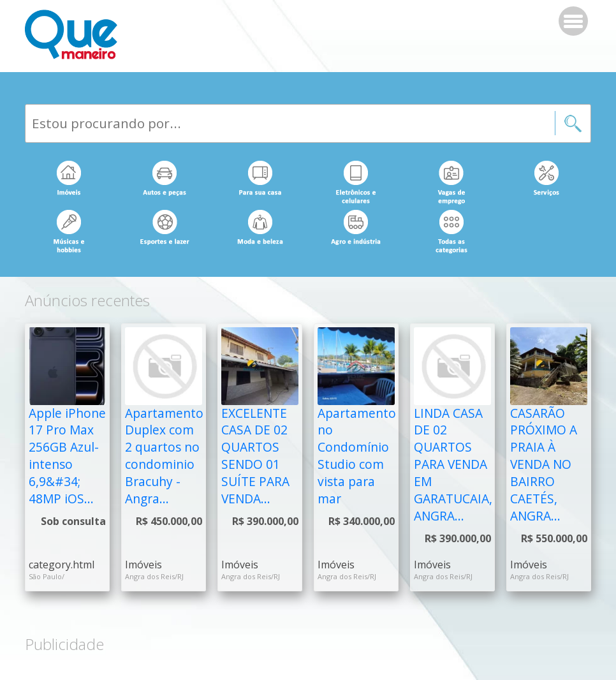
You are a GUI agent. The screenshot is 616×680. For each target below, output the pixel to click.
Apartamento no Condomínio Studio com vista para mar (357, 456)
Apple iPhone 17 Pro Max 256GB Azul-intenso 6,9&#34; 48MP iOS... (67, 456)
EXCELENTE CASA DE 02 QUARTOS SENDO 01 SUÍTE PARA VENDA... (255, 456)
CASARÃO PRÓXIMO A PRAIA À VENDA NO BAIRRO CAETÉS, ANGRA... (544, 464)
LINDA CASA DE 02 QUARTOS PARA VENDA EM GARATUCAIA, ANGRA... (453, 464)
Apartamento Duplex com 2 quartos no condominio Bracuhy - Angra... (164, 456)
